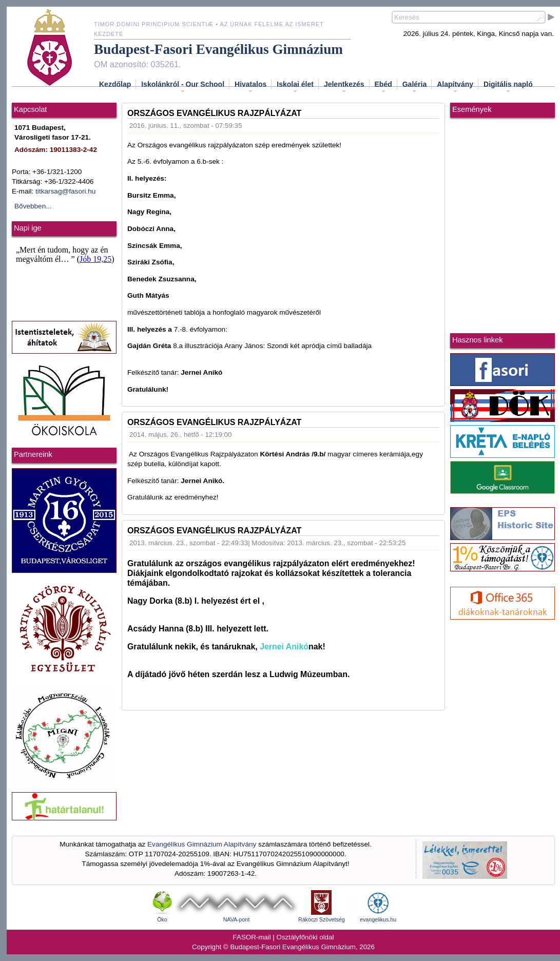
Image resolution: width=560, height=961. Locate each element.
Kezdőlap (115, 84)
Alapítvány (455, 87)
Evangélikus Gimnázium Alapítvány (202, 844)
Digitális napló (508, 87)
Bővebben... (33, 206)
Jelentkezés (344, 87)
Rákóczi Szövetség (322, 919)
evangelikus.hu (378, 919)
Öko (162, 919)
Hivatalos (250, 87)
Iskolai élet (295, 87)
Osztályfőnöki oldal (305, 937)
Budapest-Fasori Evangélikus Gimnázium (218, 49)
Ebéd (383, 87)
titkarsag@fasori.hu (65, 191)
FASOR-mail (252, 937)
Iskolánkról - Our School (183, 87)
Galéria (414, 87)
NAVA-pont (237, 919)
